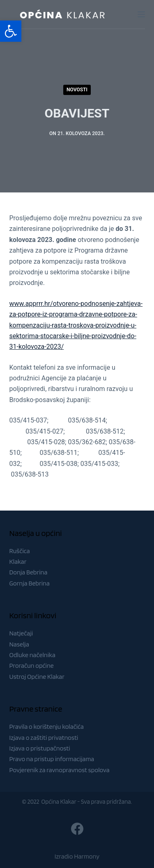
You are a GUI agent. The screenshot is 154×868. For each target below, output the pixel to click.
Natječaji (21, 633)
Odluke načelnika (32, 655)
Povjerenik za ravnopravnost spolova (60, 770)
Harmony (87, 856)
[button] (11, 31)
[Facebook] (77, 829)
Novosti (77, 90)
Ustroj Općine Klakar (37, 677)
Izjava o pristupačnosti (40, 748)
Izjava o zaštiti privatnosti (44, 738)
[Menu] (141, 14)
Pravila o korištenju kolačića (47, 727)
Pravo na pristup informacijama (52, 759)
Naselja (19, 644)
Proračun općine (32, 666)
